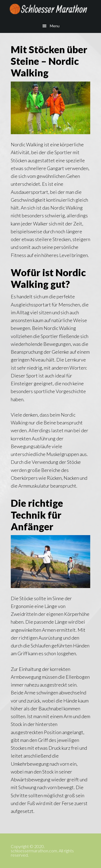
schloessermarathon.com (50, 9)
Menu (55, 26)
